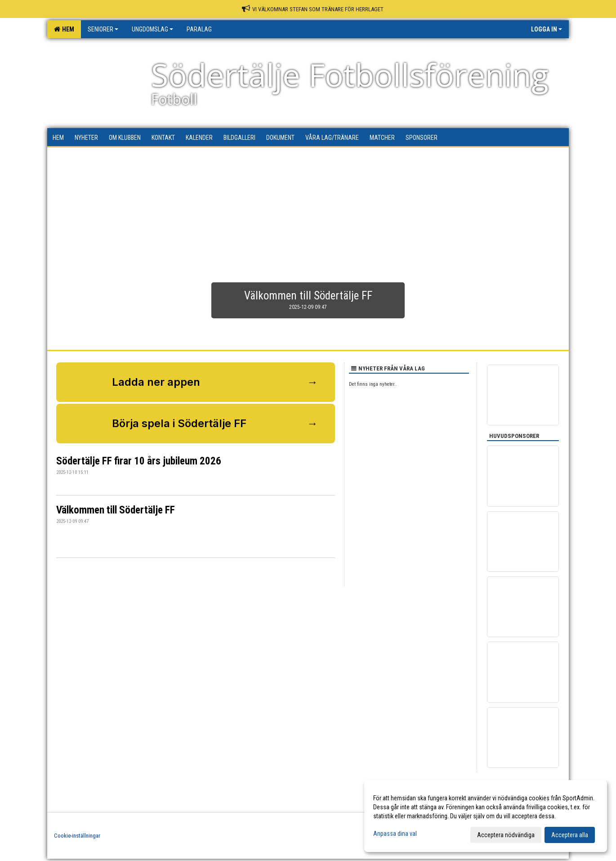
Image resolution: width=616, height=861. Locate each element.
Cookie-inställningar (77, 836)
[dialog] (486, 816)
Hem (64, 29)
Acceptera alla (570, 835)
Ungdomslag (152, 29)
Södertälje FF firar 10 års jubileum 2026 (139, 461)
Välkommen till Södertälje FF (116, 510)
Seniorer (103, 29)
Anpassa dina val (395, 834)
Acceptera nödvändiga (506, 835)
